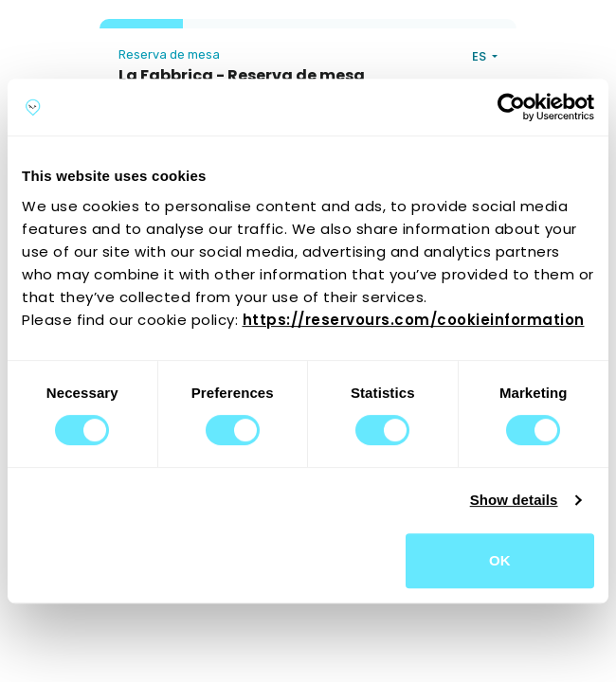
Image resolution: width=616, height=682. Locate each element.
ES (480, 56)
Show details (514, 500)
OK (500, 560)
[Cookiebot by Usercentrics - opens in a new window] (511, 107)
